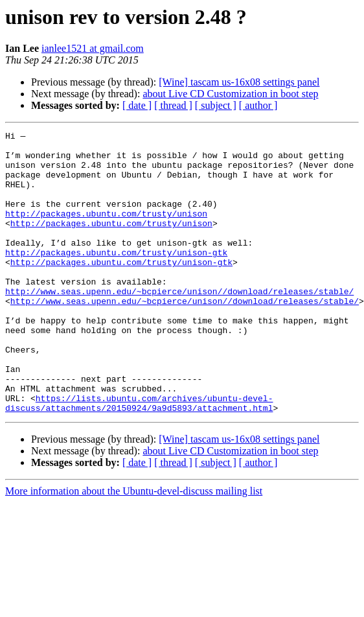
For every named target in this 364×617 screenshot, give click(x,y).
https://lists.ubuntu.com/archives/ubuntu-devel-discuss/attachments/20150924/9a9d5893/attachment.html (139, 458)
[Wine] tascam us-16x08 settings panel (239, 82)
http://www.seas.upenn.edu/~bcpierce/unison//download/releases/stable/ (179, 324)
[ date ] (137, 105)
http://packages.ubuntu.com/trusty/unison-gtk (116, 277)
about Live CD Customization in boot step (230, 94)
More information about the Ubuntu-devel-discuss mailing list (134, 547)
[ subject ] (216, 105)
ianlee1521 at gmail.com (93, 48)
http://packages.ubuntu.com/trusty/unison (106, 231)
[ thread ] (173, 105)
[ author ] (258, 105)
